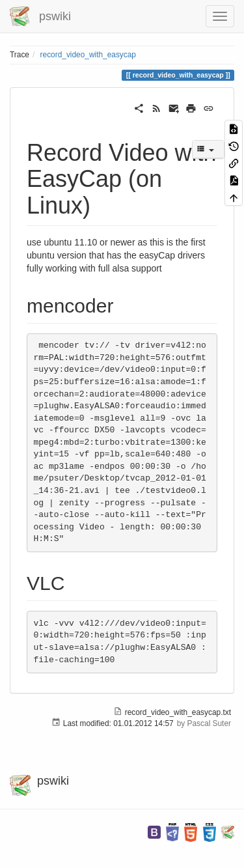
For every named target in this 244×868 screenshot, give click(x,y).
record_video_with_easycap (88, 55)
